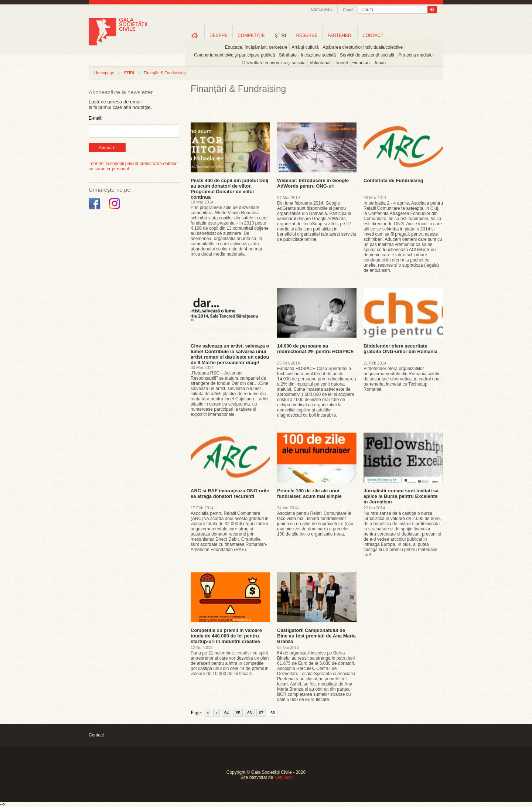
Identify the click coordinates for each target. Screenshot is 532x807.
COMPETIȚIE (251, 35)
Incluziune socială (318, 55)
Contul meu (321, 9)
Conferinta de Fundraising (393, 180)
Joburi (380, 63)
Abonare (107, 148)
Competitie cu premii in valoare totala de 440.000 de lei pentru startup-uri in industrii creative (226, 636)
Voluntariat (320, 63)
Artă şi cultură (305, 47)
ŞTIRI (281, 35)
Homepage (104, 73)
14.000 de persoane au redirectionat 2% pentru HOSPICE (315, 349)
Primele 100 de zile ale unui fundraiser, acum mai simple (309, 493)
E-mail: (96, 118)
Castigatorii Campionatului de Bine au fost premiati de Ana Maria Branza (316, 636)
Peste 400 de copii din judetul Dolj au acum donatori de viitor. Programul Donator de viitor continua (229, 189)
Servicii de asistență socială (367, 55)
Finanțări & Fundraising (165, 73)
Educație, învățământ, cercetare (256, 47)
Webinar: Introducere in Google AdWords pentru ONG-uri (313, 183)
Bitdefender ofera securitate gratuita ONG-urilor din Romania (400, 349)
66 (249, 713)
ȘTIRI (129, 73)
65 (238, 713)
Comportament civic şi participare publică (234, 55)
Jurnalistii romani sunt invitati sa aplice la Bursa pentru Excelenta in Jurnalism (401, 496)
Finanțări (361, 63)
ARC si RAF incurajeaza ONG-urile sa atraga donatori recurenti (230, 493)
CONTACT (373, 35)
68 (273, 713)
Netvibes (283, 777)
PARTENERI (340, 35)
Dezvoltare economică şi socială (274, 63)
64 (226, 713)
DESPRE (219, 35)
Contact (96, 735)
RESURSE (307, 35)
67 (261, 713)
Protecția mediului (416, 55)
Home (195, 35)
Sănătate (288, 55)
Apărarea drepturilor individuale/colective (363, 47)
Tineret (342, 63)
